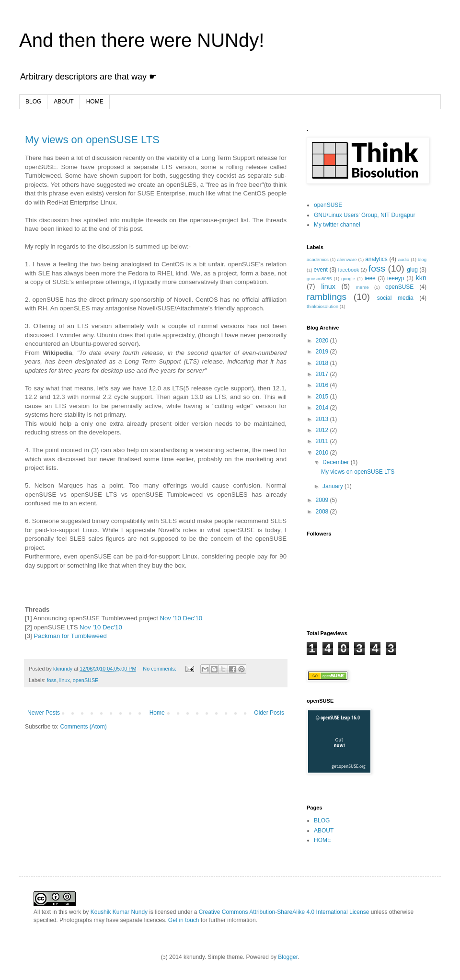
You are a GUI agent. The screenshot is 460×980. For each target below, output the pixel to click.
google (348, 279)
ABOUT (63, 102)
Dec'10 (193, 618)
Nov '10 (171, 618)
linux (65, 680)
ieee (370, 278)
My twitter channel (337, 225)
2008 (323, 512)
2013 (323, 419)
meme (362, 287)
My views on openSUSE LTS (92, 140)
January (333, 486)
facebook (349, 270)
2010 (323, 453)
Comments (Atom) (83, 727)
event (321, 270)
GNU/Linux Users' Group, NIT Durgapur (364, 215)
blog (422, 259)
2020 (323, 341)
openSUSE (86, 680)
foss (52, 680)
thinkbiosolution (322, 306)
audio (404, 259)
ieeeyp (396, 278)
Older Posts (269, 713)
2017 (323, 374)
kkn (421, 278)
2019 (323, 352)
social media (395, 298)
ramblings (327, 297)
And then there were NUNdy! (142, 40)
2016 (323, 385)
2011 (323, 441)
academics (318, 259)
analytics (376, 259)
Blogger (288, 957)
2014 (323, 408)
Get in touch (184, 920)
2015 (323, 397)
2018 (323, 363)
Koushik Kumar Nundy (119, 912)
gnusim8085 (319, 279)
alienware (347, 259)
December (337, 462)
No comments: (160, 669)
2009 (323, 500)
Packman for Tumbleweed (69, 636)
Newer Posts (44, 713)
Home (157, 713)
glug (412, 270)
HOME (95, 102)
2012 (323, 430)
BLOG (33, 102)
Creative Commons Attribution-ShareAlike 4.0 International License (284, 912)
